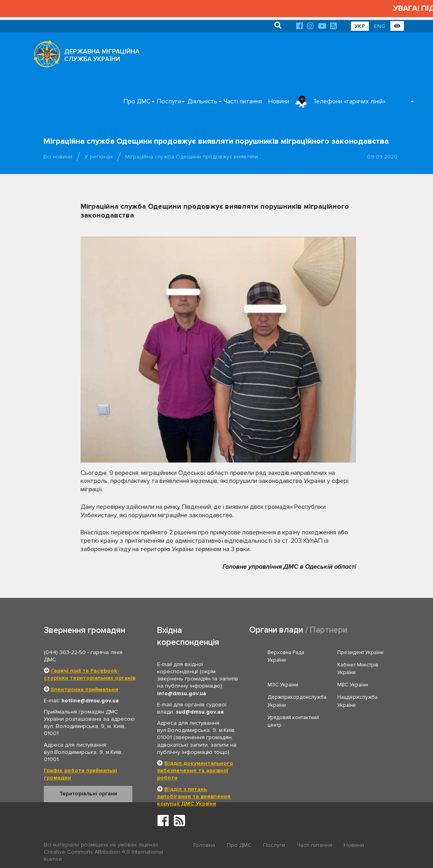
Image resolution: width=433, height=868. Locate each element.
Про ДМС (137, 101)
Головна (204, 845)
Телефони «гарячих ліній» (349, 101)
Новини (279, 101)
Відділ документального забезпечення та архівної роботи (195, 770)
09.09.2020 (382, 157)
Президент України (360, 652)
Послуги (169, 101)
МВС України (353, 685)
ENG (380, 26)
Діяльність (202, 101)
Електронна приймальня (85, 689)
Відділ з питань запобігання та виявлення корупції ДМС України (194, 796)
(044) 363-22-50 (65, 652)
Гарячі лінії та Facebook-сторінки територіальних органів (90, 674)
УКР (360, 26)
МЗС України (283, 685)
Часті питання (243, 101)
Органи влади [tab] (276, 630)
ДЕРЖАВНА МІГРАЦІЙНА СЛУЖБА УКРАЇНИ (102, 55)
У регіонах (99, 157)
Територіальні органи (88, 794)
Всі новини (58, 157)
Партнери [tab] (329, 630)
